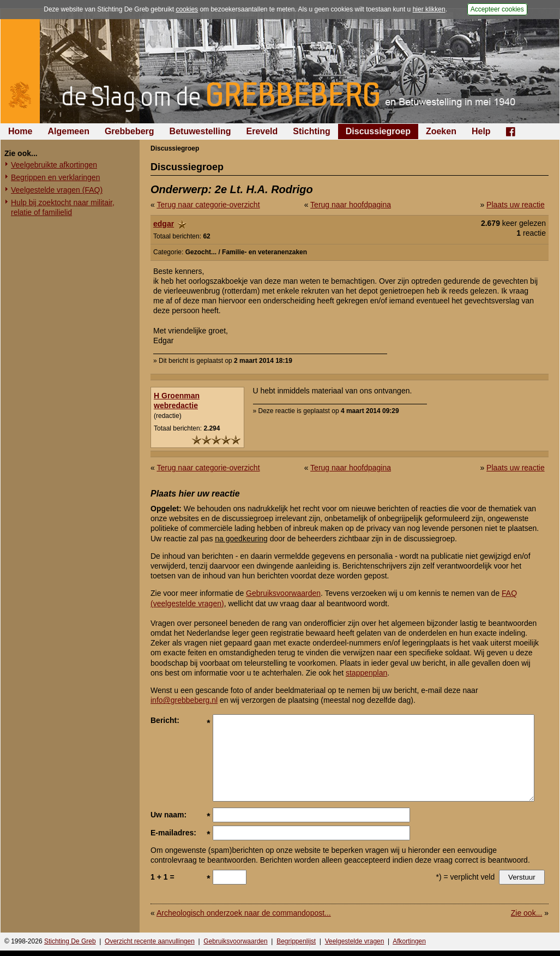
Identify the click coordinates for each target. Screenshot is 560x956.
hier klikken (429, 9)
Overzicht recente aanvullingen (150, 941)
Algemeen (68, 131)
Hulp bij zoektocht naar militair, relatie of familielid (63, 207)
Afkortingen (409, 941)
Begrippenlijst (296, 941)
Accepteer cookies (497, 9)
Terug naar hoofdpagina (351, 205)
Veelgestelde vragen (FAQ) (57, 190)
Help (481, 131)
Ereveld (262, 131)
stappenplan (366, 673)
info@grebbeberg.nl (184, 700)
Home (20, 131)
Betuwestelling (200, 131)
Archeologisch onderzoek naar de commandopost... (244, 913)
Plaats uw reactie (516, 205)
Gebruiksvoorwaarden (283, 593)
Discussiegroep (378, 131)
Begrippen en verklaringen (55, 177)
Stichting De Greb (70, 941)
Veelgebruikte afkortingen (54, 165)
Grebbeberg (130, 131)
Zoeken (441, 131)
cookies (187, 9)
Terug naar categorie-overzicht (208, 205)
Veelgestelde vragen (355, 941)
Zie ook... (527, 913)
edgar (164, 224)
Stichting (311, 131)
